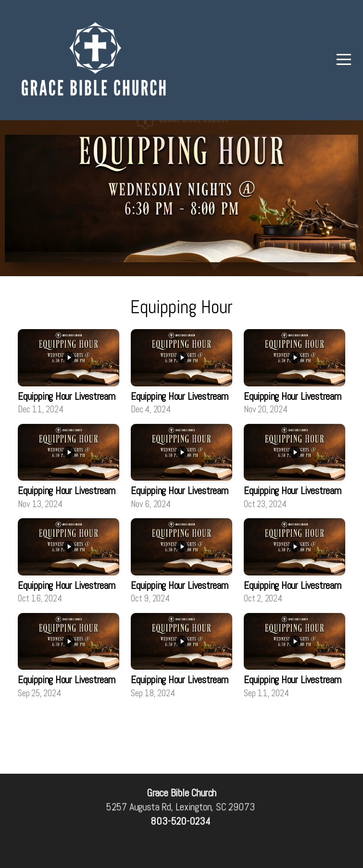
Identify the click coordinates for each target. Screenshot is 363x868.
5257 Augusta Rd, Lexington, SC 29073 (180, 807)
